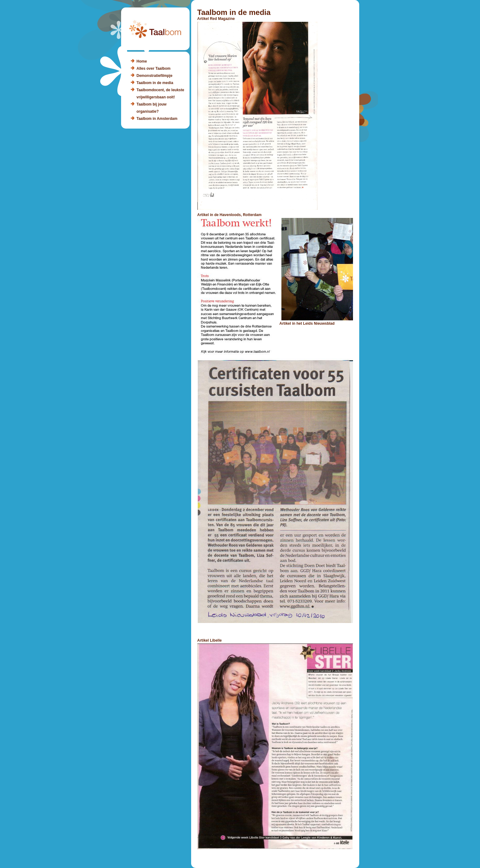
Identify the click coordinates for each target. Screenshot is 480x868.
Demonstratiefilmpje (155, 76)
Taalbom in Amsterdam (157, 119)
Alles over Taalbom (154, 68)
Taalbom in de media (155, 83)
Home (142, 61)
